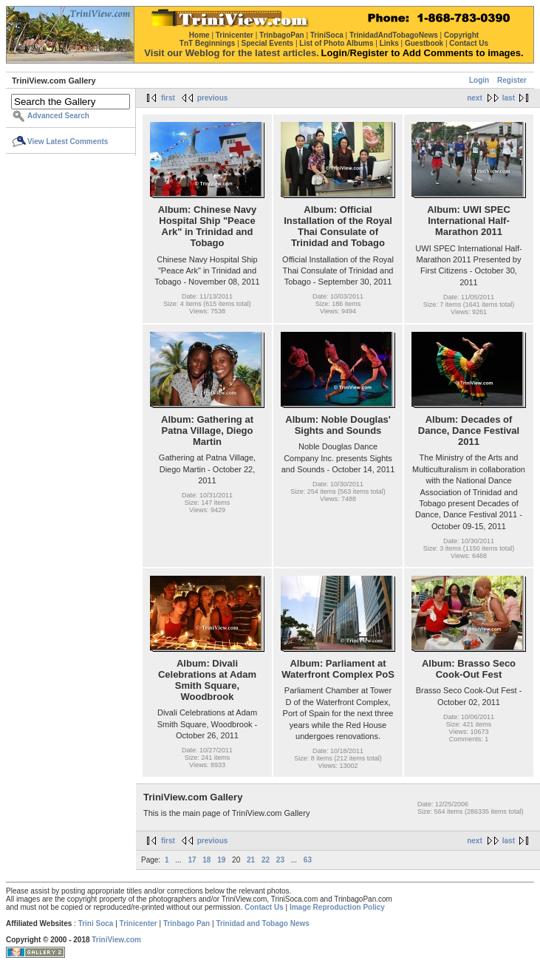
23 (280, 860)
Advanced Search (58, 116)
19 (221, 860)
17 (192, 860)
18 (206, 860)
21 (251, 860)
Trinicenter (139, 923)
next (475, 98)
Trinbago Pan (187, 923)
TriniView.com (116, 940)
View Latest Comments (68, 142)
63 (308, 860)
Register (512, 80)
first (168, 98)
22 (266, 860)
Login (479, 80)
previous (213, 98)
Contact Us (264, 907)
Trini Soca (96, 923)
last (509, 98)
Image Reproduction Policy (337, 907)
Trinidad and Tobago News (263, 923)
